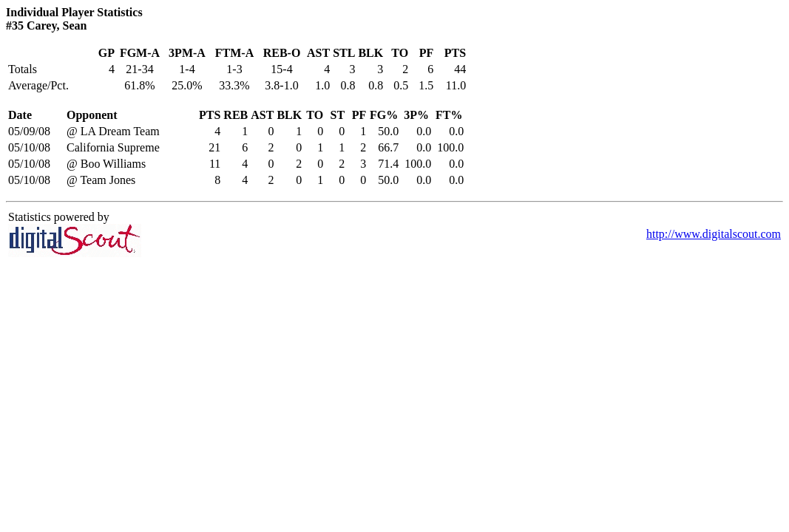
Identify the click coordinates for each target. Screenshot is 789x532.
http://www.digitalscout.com (714, 234)
